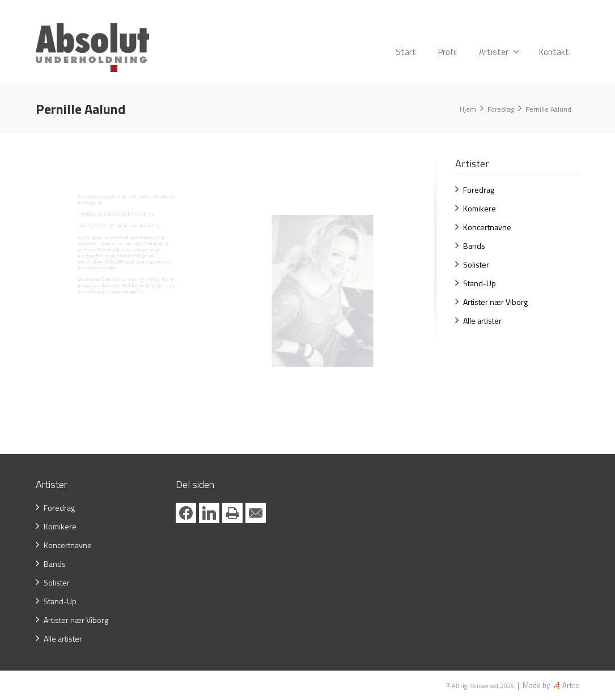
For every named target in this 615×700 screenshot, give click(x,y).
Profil (448, 52)
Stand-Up (480, 283)
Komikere (480, 208)
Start (406, 52)
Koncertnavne (487, 227)
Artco (570, 685)
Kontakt (554, 52)
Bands (474, 246)
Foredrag (479, 190)
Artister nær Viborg (495, 302)
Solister (476, 264)
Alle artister (482, 321)
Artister (499, 52)
